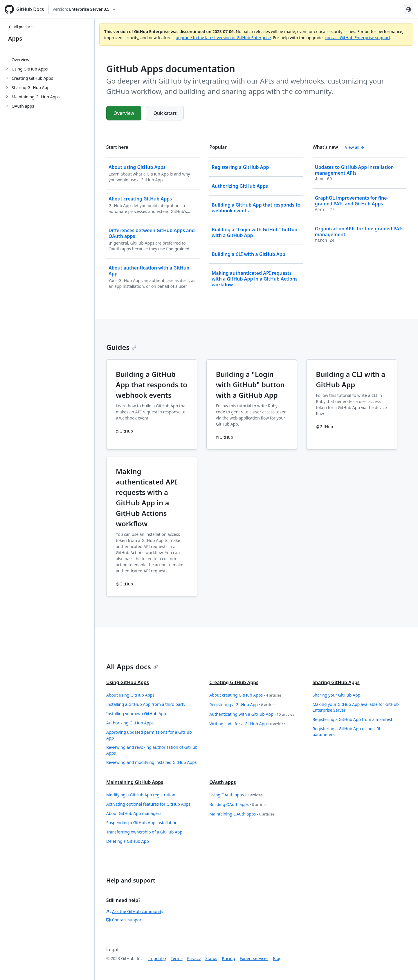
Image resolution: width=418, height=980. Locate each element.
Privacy (194, 958)
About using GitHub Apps (130, 695)
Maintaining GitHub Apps (135, 782)
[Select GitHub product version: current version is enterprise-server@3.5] (84, 9)
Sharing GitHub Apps (336, 682)
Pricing (228, 958)
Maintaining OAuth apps (242, 814)
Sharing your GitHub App (336, 695)
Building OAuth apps (238, 805)
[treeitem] (49, 59)
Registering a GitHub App (243, 705)
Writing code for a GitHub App (247, 724)
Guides (121, 347)
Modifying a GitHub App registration (141, 795)
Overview (20, 60)
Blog (277, 958)
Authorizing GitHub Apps (130, 723)
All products (21, 27)
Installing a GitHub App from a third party (146, 704)
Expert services (254, 958)
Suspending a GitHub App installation (142, 823)
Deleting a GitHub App (128, 841)
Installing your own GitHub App (136, 714)
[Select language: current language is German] (409, 9)
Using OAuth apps (236, 795)
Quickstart (165, 113)
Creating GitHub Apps (234, 682)
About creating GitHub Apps (245, 695)
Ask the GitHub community (135, 911)
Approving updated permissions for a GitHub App (149, 735)
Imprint (156, 958)
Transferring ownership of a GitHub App (144, 832)
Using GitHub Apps (128, 682)
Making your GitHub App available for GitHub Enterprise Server (356, 707)
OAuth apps (222, 782)
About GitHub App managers (134, 813)
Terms (176, 958)
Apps (15, 38)
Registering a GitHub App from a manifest (353, 719)
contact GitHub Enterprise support (358, 38)
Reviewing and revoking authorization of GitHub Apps (152, 750)
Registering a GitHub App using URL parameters (347, 732)
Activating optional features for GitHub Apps (148, 804)
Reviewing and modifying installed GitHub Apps (151, 762)
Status (211, 958)
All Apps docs (132, 667)
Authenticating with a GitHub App (252, 714)
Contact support (125, 920)
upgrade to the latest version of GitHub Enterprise (223, 38)
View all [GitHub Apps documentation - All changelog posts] (355, 147)
